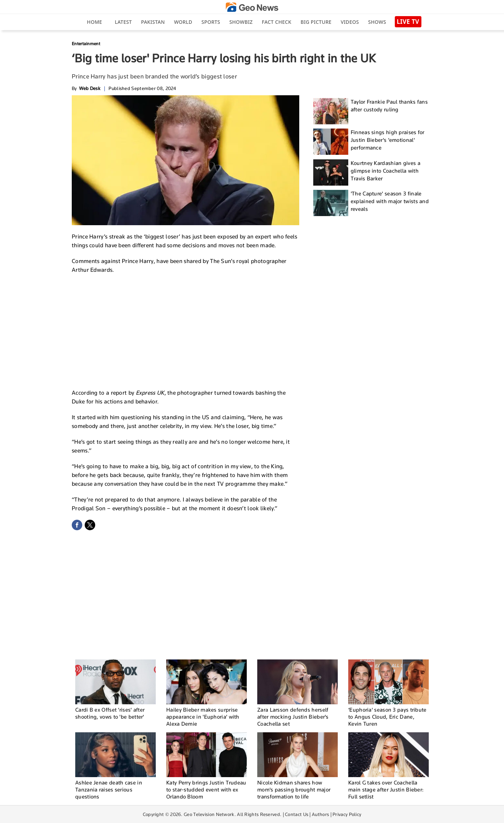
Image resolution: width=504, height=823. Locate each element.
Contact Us (297, 814)
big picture (316, 22)
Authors (320, 814)
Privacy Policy (347, 814)
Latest (123, 22)
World (183, 22)
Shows (377, 22)
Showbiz (241, 22)
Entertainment (86, 44)
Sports (211, 22)
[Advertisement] (185, 330)
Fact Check (276, 22)
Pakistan (153, 22)
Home (94, 22)
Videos (350, 22)
